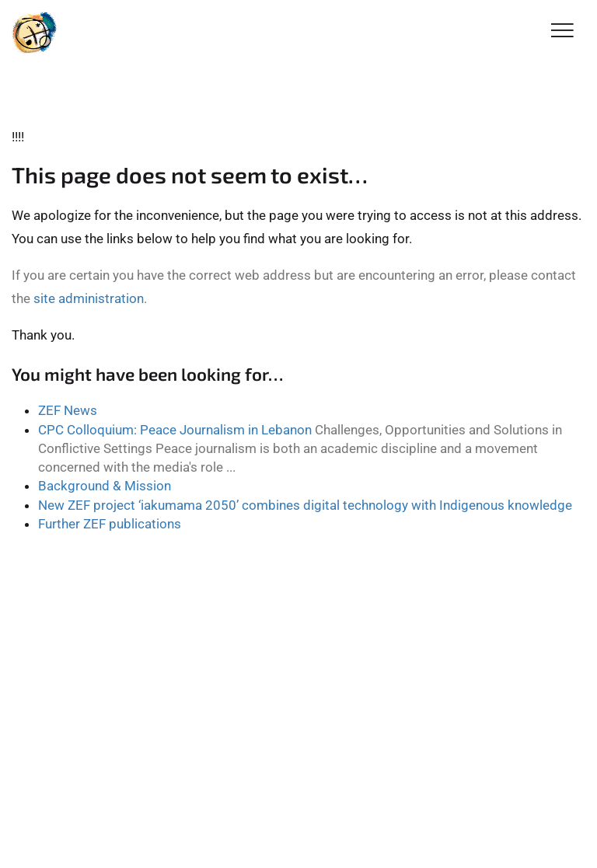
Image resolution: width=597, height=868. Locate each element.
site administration (89, 298)
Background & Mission (105, 486)
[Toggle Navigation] (562, 31)
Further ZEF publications (110, 524)
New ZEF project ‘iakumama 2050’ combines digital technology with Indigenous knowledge (305, 505)
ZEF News (68, 410)
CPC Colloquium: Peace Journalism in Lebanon (175, 430)
